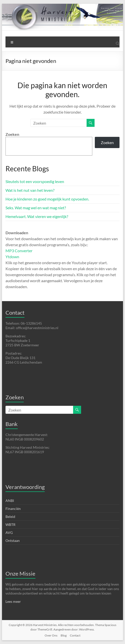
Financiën (13, 509)
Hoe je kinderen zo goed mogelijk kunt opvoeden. (47, 199)
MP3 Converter (19, 251)
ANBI (10, 501)
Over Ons (51, 635)
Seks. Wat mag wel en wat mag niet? (36, 208)
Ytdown (12, 257)
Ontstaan (13, 540)
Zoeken (12, 134)
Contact (75, 635)
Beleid (10, 517)
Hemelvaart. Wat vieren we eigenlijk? (37, 216)
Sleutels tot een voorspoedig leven (35, 181)
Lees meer (13, 601)
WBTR (10, 525)
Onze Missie (20, 573)
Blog (64, 635)
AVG (9, 533)
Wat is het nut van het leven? (30, 190)
